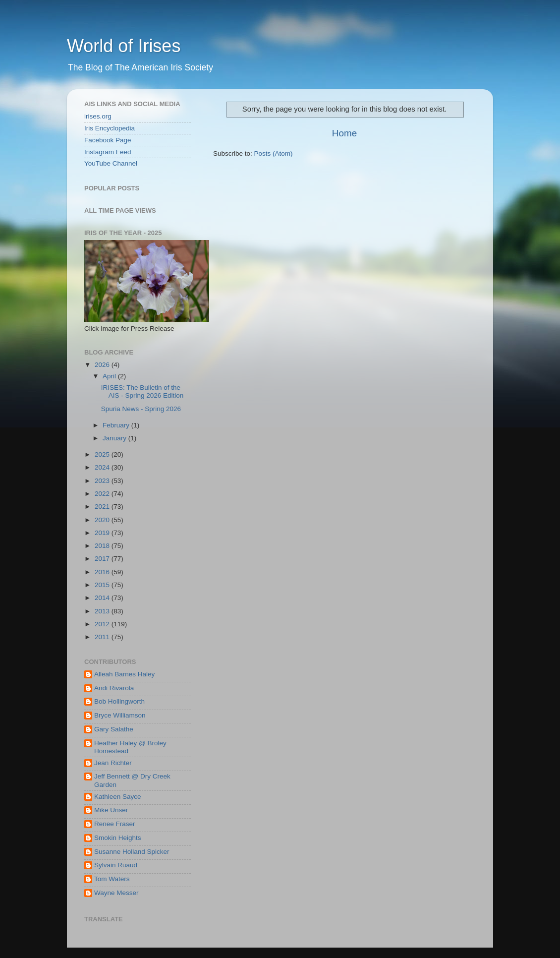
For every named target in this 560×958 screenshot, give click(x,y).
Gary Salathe (114, 729)
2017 (103, 559)
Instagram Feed (108, 152)
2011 (103, 637)
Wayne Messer (116, 893)
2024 (103, 467)
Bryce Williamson (120, 715)
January (115, 438)
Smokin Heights (118, 838)
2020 (103, 520)
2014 (103, 598)
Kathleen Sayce (118, 797)
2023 (103, 481)
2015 (103, 585)
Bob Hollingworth (119, 701)
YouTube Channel (111, 163)
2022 (103, 494)
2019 (103, 533)
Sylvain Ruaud (116, 865)
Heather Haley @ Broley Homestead (130, 747)
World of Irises (124, 46)
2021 (103, 507)
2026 (103, 365)
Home (344, 133)
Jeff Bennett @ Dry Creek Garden (132, 780)
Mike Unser (111, 810)
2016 (103, 572)
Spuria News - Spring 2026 (141, 409)
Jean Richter (113, 763)
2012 (103, 624)
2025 (103, 454)
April (110, 376)
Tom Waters (112, 879)
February (117, 425)
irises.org (98, 116)
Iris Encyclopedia (110, 128)
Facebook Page (108, 140)
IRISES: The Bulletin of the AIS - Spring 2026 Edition (142, 391)
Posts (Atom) (274, 153)
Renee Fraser (115, 824)
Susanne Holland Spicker (132, 852)
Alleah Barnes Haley (124, 674)
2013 (103, 611)
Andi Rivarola (114, 688)
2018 (103, 546)
